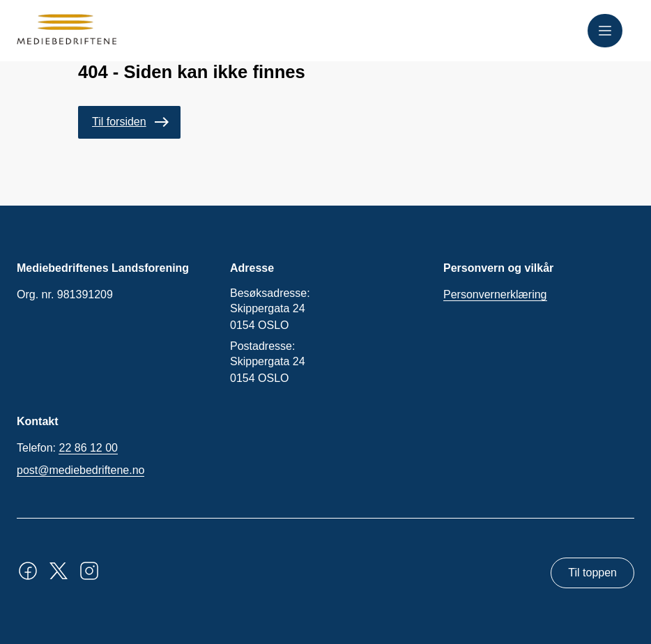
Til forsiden (119, 122)
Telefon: (67, 448)
